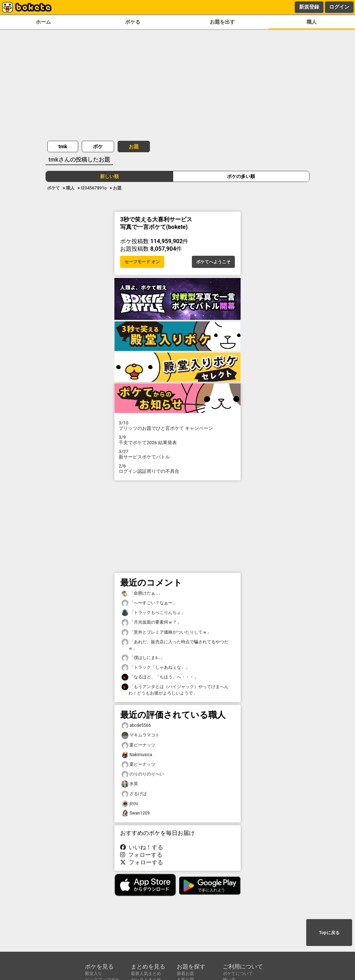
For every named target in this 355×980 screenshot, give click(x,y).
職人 (312, 22)
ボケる (133, 22)
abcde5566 (136, 726)
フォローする (141, 855)
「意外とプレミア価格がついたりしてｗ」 (166, 632)
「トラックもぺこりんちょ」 (153, 613)
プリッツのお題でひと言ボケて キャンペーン (177, 426)
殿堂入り (94, 974)
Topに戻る (329, 933)
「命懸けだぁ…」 (142, 593)
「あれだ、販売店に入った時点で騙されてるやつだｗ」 (175, 645)
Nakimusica (137, 755)
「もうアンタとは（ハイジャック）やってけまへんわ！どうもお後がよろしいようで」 (175, 690)
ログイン (339, 7)
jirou (130, 804)
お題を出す (222, 22)
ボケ (98, 146)
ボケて (53, 188)
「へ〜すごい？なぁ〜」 (149, 603)
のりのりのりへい (143, 774)
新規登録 (309, 7)
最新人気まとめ (146, 974)
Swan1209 (136, 813)
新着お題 (185, 974)
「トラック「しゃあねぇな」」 (156, 667)
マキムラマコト (141, 735)
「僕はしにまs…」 (143, 658)
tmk (63, 146)
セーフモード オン (142, 262)
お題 (134, 146)
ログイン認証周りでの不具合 (177, 469)
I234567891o (94, 188)
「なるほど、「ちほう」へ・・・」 (160, 677)
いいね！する (142, 847)
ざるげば (134, 794)
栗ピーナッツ (138, 745)
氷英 (130, 784)
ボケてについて (238, 974)
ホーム (43, 22)
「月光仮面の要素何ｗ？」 (151, 622)
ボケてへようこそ (213, 262)
